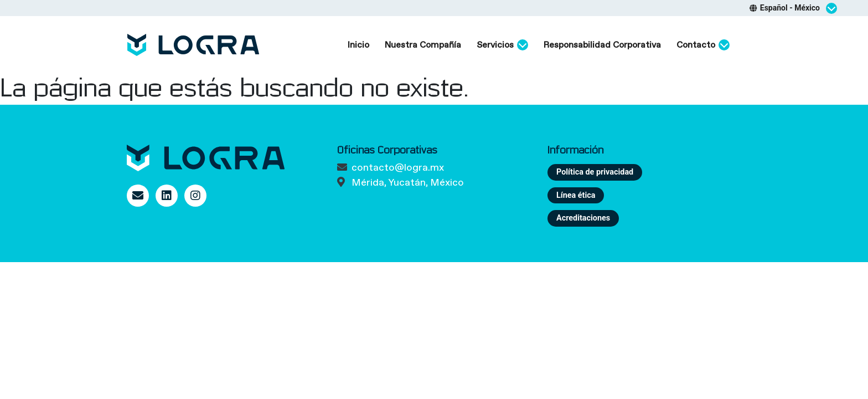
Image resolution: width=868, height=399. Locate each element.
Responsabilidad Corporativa (602, 45)
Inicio (358, 45)
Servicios (502, 45)
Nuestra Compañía (423, 45)
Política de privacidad (595, 172)
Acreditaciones (583, 218)
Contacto (703, 45)
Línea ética (576, 195)
